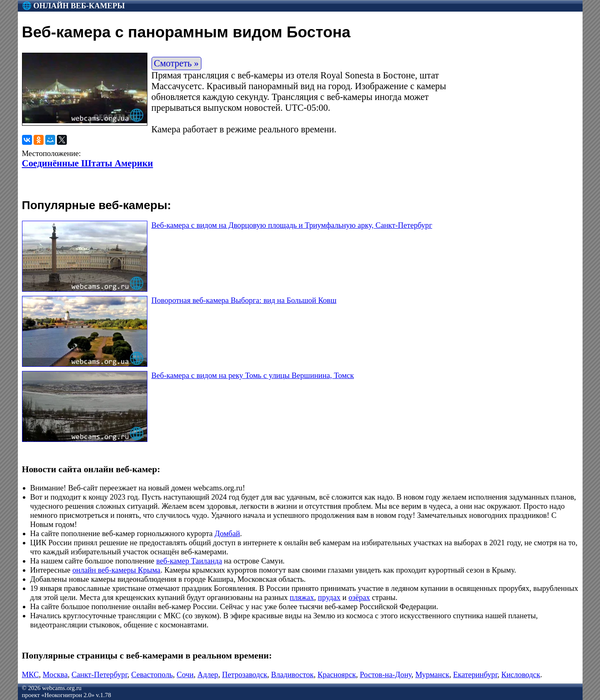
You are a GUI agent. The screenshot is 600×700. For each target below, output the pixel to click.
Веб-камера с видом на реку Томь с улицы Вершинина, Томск (253, 375)
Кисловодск (521, 674)
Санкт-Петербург (99, 674)
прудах (329, 597)
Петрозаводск (245, 674)
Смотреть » (176, 63)
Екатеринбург (475, 674)
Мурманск (432, 674)
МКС (31, 674)
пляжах (302, 597)
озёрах (359, 597)
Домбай (227, 533)
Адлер (208, 674)
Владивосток (293, 674)
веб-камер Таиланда (189, 561)
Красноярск (337, 674)
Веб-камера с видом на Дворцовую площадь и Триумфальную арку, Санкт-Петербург (292, 225)
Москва (55, 674)
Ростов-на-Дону (386, 674)
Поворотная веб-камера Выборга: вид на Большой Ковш (244, 300)
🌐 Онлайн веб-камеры (73, 6)
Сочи (185, 674)
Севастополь (152, 674)
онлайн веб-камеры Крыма (116, 570)
